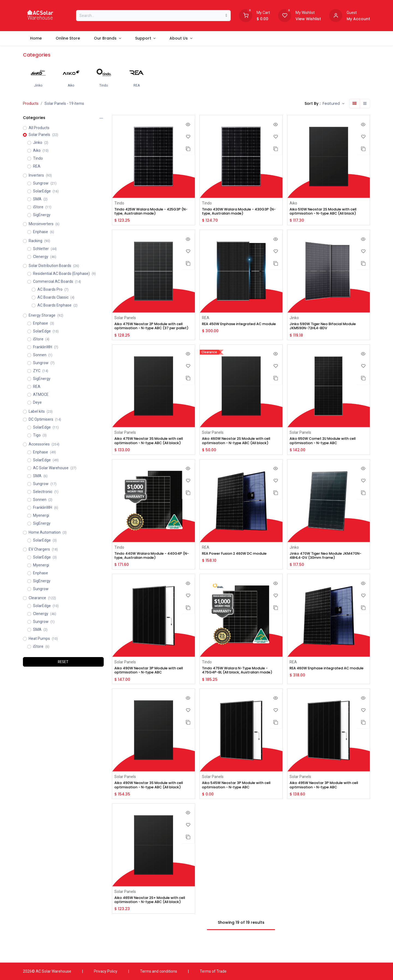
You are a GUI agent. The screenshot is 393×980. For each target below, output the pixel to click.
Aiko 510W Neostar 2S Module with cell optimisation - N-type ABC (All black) (327, 212)
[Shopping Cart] (246, 15)
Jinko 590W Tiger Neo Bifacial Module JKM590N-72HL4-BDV (327, 327)
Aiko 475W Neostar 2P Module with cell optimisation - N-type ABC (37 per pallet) (153, 329)
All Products (39, 128)
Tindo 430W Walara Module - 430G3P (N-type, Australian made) (239, 212)
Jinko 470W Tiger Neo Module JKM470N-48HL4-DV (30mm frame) (325, 563)
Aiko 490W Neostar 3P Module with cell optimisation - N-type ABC (153, 679)
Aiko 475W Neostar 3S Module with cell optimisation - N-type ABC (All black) (153, 447)
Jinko (294, 319)
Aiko (293, 203)
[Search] (226, 16)
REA (205, 319)
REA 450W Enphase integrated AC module (235, 327)
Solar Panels (125, 319)
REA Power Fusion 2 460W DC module (238, 561)
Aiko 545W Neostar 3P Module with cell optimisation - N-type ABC (240, 799)
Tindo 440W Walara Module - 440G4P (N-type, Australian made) (152, 563)
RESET (63, 662)
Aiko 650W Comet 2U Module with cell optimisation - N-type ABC (327, 447)
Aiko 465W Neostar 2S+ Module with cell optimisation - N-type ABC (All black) (150, 916)
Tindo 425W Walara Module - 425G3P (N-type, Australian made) (152, 212)
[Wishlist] (285, 15)
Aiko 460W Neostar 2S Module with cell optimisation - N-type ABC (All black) (240, 447)
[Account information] (336, 15)
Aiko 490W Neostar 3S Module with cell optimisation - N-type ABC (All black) (153, 799)
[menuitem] (36, 38)
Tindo (119, 203)
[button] (334, 104)
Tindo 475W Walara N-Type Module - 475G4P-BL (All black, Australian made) (239, 681)
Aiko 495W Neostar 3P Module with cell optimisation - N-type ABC (328, 799)
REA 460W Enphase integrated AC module (323, 679)
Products (31, 103)
